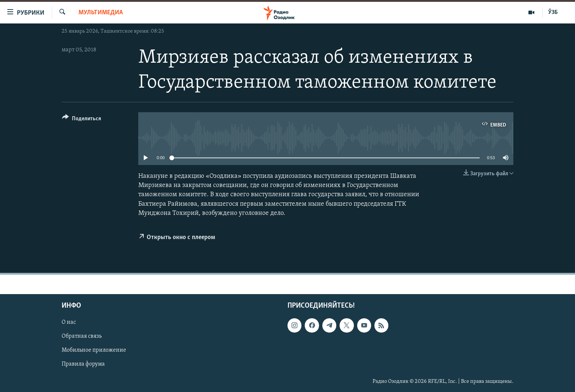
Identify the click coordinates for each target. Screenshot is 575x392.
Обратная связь (82, 337)
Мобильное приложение (94, 351)
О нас (69, 323)
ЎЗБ (553, 12)
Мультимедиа (101, 13)
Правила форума (83, 364)
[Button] (82, 120)
